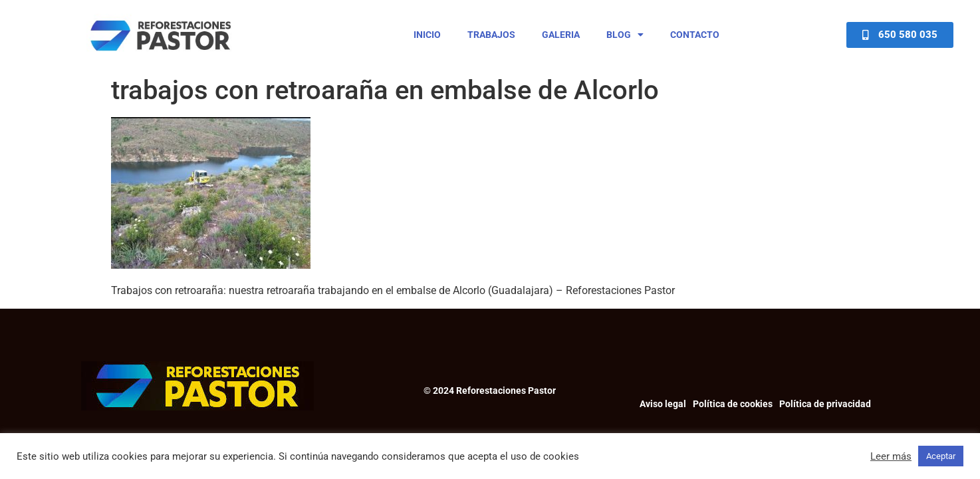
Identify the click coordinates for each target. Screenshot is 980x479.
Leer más (891, 456)
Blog (625, 35)
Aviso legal (663, 404)
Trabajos (491, 35)
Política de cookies (733, 404)
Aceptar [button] (941, 456)
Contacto (695, 35)
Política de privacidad (825, 404)
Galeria (561, 35)
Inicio (427, 35)
